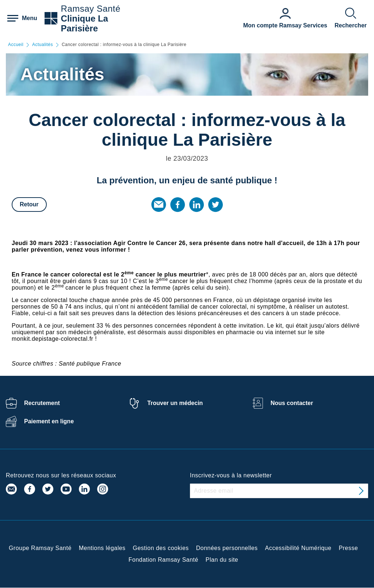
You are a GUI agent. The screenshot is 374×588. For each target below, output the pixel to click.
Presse (348, 548)
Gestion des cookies (161, 548)
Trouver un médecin (175, 403)
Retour (29, 204)
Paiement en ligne (49, 421)
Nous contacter (292, 403)
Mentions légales (102, 548)
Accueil (16, 45)
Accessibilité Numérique (298, 548)
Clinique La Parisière (85, 23)
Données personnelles (227, 548)
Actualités (43, 45)
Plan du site (222, 560)
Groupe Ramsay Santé (40, 548)
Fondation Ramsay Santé (163, 560)
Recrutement (42, 403)
